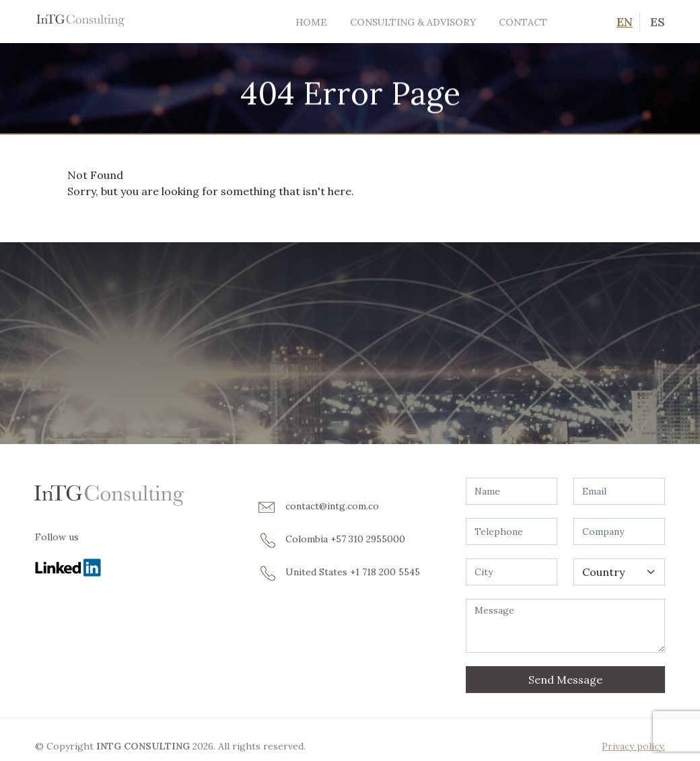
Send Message (565, 680)
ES (658, 22)
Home (311, 22)
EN (625, 22)
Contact (523, 22)
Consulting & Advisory (413, 22)
